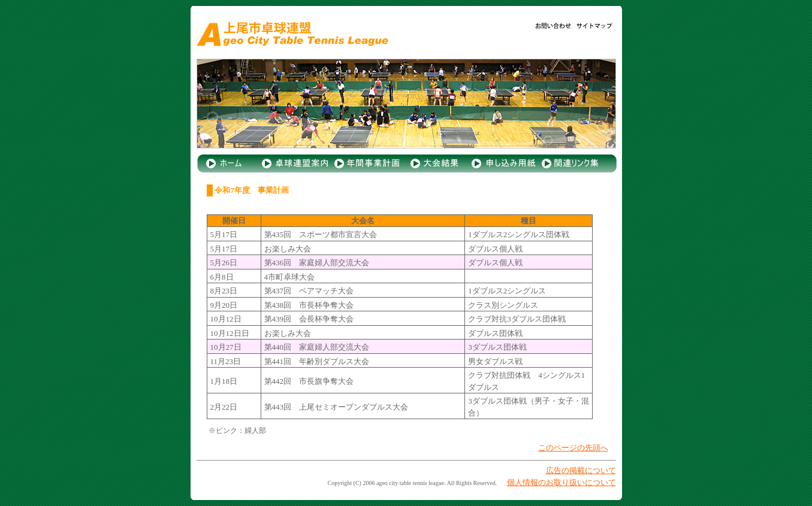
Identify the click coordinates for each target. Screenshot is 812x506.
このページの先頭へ (573, 448)
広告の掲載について (581, 470)
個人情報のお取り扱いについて (562, 482)
